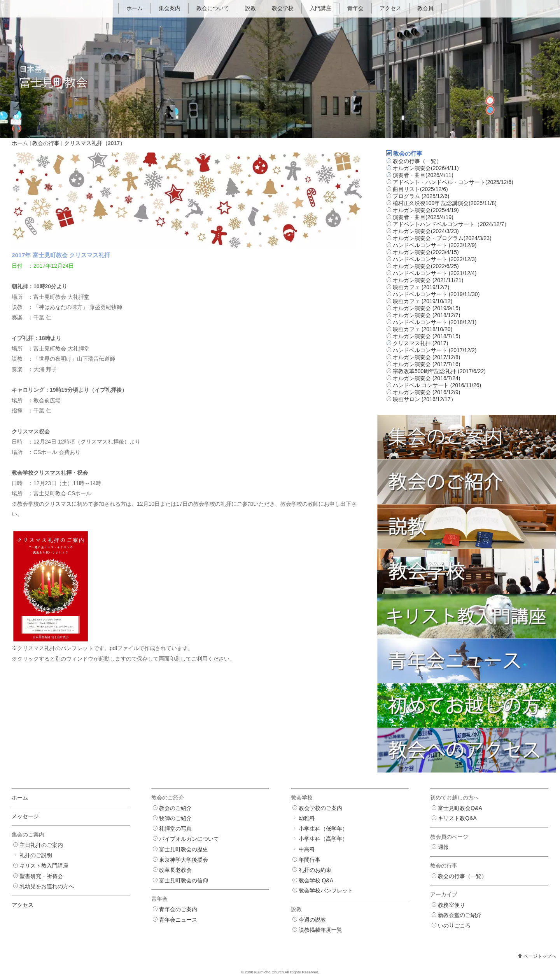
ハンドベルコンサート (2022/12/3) (435, 259)
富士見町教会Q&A (460, 808)
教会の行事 (46, 143)
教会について (213, 8)
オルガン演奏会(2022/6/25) (426, 266)
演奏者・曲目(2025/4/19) (423, 217)
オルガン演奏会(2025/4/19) (426, 210)
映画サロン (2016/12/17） (424, 399)
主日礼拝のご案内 (41, 845)
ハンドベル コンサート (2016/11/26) (437, 385)
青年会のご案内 (178, 909)
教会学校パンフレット (326, 891)
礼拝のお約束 (315, 870)
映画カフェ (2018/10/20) (423, 329)
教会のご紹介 (175, 808)
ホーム (135, 8)
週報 (443, 847)
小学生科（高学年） (323, 839)
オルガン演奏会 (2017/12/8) (427, 357)
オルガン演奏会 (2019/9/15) (427, 308)
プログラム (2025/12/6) (421, 196)
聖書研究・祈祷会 (41, 876)
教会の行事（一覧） (417, 161)
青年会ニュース (178, 920)
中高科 (307, 849)
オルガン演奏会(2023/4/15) (426, 252)
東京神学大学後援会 (184, 860)
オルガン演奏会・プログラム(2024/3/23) (442, 238)
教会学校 (283, 8)
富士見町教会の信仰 (184, 880)
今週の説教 (312, 920)
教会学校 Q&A (316, 880)
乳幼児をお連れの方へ (47, 886)
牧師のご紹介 (175, 818)
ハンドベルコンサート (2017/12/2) (435, 350)
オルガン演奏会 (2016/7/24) (427, 378)
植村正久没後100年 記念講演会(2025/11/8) (445, 203)
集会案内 (170, 8)
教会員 (425, 8)
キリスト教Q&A (457, 818)
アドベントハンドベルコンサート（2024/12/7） (451, 224)
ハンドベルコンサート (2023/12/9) (435, 245)
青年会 (355, 8)
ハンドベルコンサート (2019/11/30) (436, 294)
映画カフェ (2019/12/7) (421, 287)
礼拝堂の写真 (175, 829)
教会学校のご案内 (320, 808)
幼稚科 (307, 818)
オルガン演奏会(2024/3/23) (426, 231)
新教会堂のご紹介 (460, 915)
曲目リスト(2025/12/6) (420, 189)
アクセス (390, 8)
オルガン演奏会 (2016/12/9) (427, 392)
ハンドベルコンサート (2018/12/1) (435, 322)
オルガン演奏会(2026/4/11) (426, 168)
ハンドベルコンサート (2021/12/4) (435, 273)
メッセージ (25, 816)
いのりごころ (454, 926)
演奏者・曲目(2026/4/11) (423, 175)
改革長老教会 (175, 870)
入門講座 (320, 8)
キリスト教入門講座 (44, 866)
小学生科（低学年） (323, 829)
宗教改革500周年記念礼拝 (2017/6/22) (439, 371)
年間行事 (310, 860)
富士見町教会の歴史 (184, 849)
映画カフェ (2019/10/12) (423, 301)
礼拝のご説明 (36, 855)
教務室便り (451, 905)
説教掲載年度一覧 (320, 930)
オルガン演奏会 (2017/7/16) (427, 364)
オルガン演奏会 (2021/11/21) (428, 280)
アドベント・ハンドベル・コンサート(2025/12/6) (453, 182)
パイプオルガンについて (189, 839)
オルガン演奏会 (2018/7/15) (427, 336)
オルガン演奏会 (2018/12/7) (427, 315)
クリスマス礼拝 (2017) (420, 343)
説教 (250, 8)
